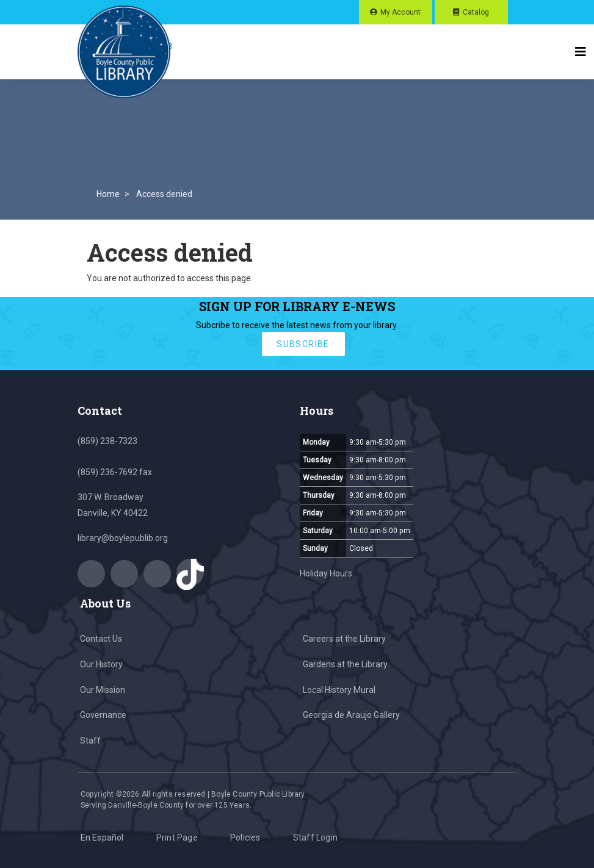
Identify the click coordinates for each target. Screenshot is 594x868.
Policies (245, 838)
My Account (400, 12)
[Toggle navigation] (581, 52)
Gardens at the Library (345, 664)
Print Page (177, 838)
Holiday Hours (326, 573)
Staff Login (315, 838)
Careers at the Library (344, 639)
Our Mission (103, 690)
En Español (102, 838)
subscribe (303, 344)
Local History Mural (339, 690)
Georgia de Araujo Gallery (351, 715)
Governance (103, 715)
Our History (101, 664)
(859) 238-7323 (107, 441)
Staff (90, 741)
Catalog (476, 12)
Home (108, 194)
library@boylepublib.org (123, 538)
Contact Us (101, 639)
